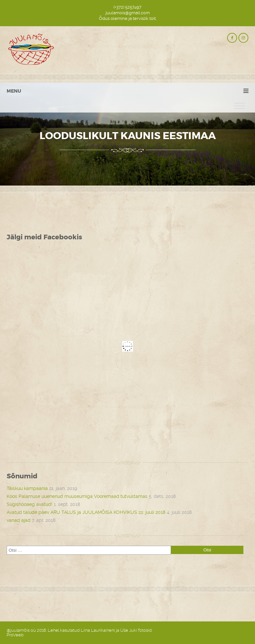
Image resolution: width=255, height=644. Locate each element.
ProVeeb (15, 635)
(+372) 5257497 (127, 7)
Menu (14, 91)
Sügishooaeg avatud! (30, 504)
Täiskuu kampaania (27, 488)
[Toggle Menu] (240, 106)
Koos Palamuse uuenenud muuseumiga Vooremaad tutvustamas (77, 496)
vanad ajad (19, 520)
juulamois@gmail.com (128, 13)
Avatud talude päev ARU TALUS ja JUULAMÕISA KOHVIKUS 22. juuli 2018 (86, 512)
